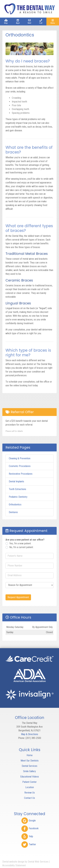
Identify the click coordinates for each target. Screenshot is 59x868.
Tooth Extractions (17, 489)
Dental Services (29, 766)
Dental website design (13, 862)
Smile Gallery (29, 771)
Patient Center (29, 782)
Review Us (30, 793)
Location (30, 787)
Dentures (13, 512)
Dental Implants (16, 481)
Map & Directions (30, 734)
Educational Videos (30, 777)
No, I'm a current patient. (21, 547)
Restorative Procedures (21, 474)
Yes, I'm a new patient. (20, 543)
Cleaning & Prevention (20, 458)
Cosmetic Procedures (20, 466)
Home (30, 755)
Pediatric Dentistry (18, 497)
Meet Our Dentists (30, 761)
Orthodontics (15, 505)
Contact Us (29, 798)
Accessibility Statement (14, 865)
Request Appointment (18, 597)
